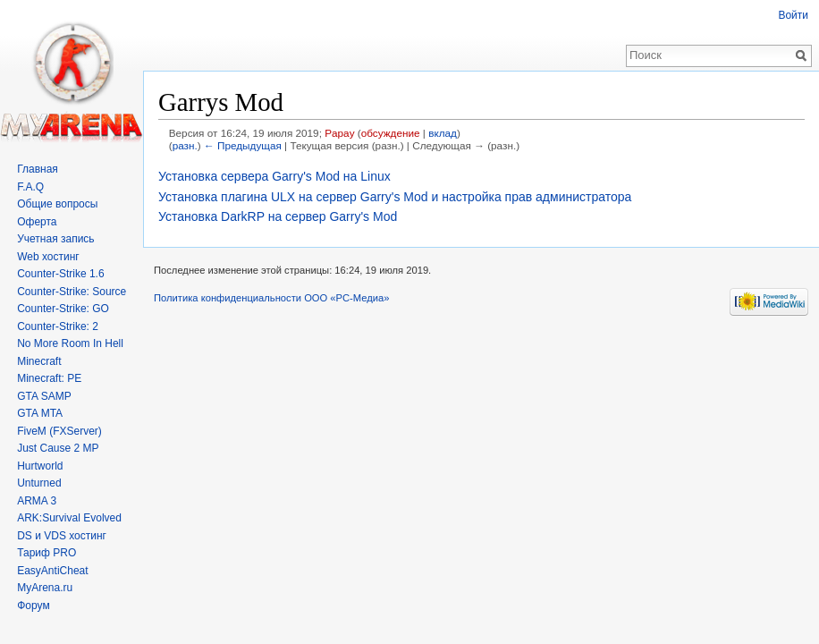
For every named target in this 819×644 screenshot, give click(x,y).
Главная (38, 169)
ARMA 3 (37, 501)
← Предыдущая (243, 145)
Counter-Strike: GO (63, 309)
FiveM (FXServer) (59, 431)
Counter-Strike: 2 (58, 326)
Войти (793, 15)
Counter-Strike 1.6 (60, 274)
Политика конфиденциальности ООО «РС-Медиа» (271, 298)
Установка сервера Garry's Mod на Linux (274, 176)
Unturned (39, 483)
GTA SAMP (44, 396)
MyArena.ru (45, 588)
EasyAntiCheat (52, 571)
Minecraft (39, 361)
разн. (185, 145)
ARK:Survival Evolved (69, 518)
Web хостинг (48, 257)
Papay (339, 133)
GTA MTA (40, 413)
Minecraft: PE (49, 378)
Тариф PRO (46, 553)
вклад (443, 133)
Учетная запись (55, 239)
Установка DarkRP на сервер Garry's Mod (278, 216)
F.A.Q (30, 187)
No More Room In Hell (70, 343)
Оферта (37, 222)
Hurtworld (40, 466)
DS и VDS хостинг (62, 536)
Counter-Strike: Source (72, 292)
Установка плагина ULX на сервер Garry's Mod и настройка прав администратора (395, 197)
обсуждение (391, 133)
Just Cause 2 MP (58, 448)
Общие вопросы (57, 204)
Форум (33, 606)
